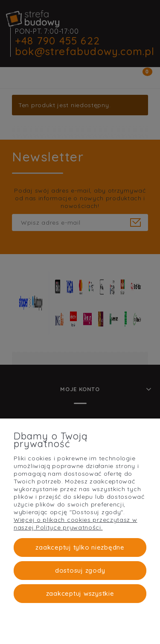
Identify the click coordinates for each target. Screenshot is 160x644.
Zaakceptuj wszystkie (80, 593)
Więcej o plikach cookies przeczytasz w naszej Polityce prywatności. (76, 524)
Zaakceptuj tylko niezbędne (80, 547)
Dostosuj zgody (80, 570)
